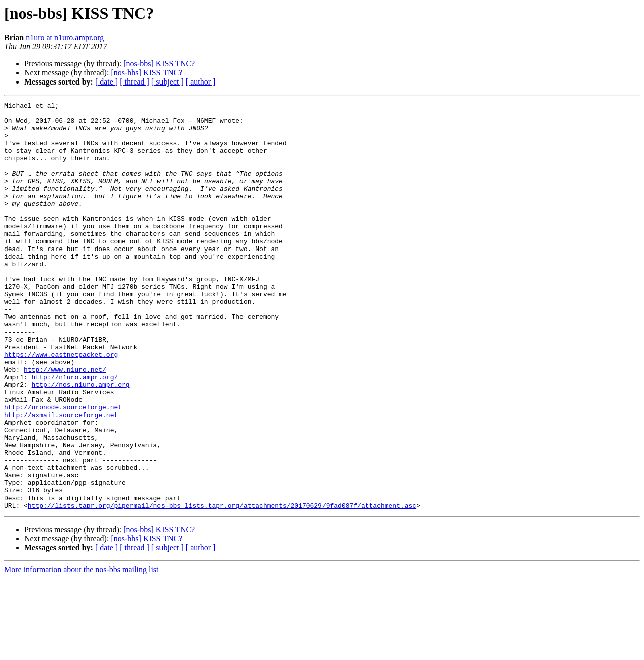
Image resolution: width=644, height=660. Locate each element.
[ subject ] (168, 82)
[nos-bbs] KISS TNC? (159, 64)
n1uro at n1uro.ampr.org (65, 37)
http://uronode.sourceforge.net (63, 469)
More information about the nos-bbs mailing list (82, 651)
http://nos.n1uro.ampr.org (81, 442)
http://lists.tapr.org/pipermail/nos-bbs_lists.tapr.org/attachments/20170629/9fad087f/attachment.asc (222, 587)
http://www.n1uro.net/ (65, 424)
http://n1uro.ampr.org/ (75, 433)
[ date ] (106, 82)
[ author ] (201, 82)
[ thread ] (135, 82)
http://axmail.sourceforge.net (61, 478)
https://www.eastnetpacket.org (61, 405)
